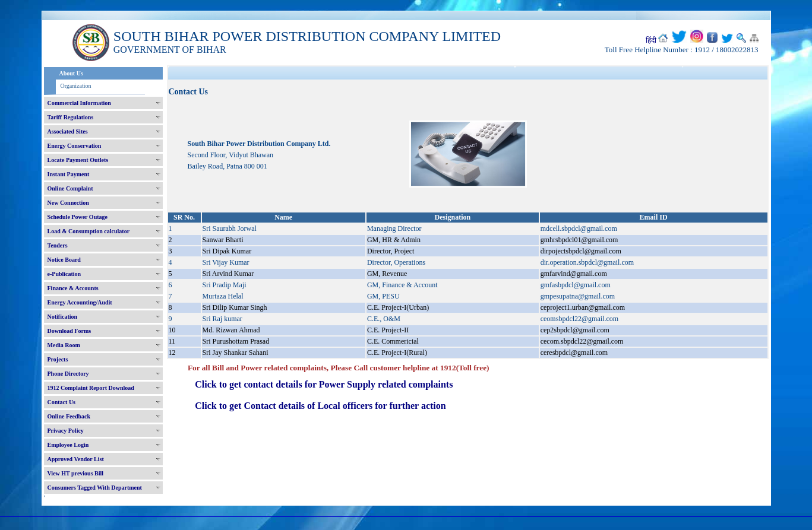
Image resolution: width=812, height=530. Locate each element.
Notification (63, 317)
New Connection (68, 203)
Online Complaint (70, 188)
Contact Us (62, 402)
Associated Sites (68, 131)
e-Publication (64, 274)
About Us (71, 73)
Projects (58, 359)
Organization (76, 86)
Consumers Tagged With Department (95, 488)
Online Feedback (69, 416)
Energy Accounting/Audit (80, 302)
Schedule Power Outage (78, 217)
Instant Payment (69, 174)
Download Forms (69, 331)
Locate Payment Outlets (78, 160)
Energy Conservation (75, 146)
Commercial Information (79, 103)
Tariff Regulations (71, 117)
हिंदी (651, 40)
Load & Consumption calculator (89, 231)
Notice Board (64, 260)
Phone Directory (68, 374)
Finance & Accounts (73, 288)
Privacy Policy (66, 431)
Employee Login (68, 445)
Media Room (64, 345)
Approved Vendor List (76, 459)
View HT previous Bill (76, 473)
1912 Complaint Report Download (91, 388)
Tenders (58, 245)
